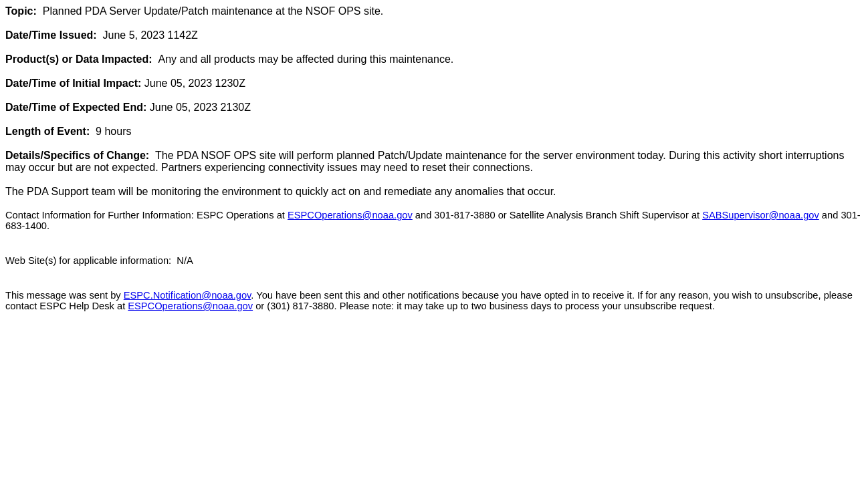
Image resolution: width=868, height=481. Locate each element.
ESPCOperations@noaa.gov (350, 215)
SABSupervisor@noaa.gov (761, 215)
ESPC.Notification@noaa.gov (188, 295)
